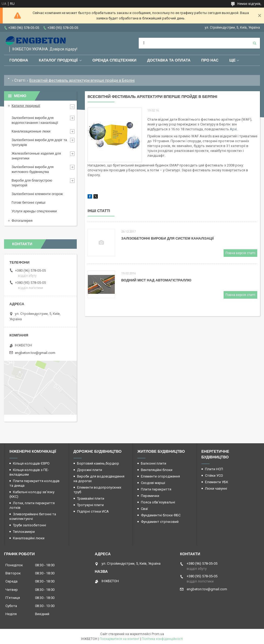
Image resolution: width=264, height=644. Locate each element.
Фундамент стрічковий (160, 522)
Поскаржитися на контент (119, 639)
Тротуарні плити (90, 505)
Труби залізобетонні (29, 525)
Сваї (144, 509)
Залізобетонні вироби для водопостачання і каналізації (35, 120)
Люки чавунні (216, 488)
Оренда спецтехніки (114, 60)
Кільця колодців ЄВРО (31, 463)
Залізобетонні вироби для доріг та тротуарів (39, 142)
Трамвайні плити (91, 498)
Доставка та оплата (169, 60)
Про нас (210, 60)
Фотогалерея (22, 221)
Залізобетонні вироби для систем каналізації (167, 238)
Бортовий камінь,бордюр (98, 463)
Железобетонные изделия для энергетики (36, 156)
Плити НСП (214, 469)
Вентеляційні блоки (157, 470)
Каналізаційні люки (29, 538)
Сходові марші (153, 483)
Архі (233, 129)
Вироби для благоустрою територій (32, 183)
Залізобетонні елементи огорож (37, 194)
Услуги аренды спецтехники (34, 211)
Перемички (150, 496)
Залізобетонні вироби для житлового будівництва (33, 169)
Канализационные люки (31, 131)
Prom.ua (158, 634)
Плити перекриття (156, 489)
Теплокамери (24, 532)
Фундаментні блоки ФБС (161, 515)
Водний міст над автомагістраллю (156, 280)
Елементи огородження (160, 476)
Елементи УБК (217, 482)
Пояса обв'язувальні (158, 502)
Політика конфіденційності (162, 639)
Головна (19, 60)
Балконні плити (154, 463)
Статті (20, 80)
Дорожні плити (90, 470)
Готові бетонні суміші (29, 202)
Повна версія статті (240, 253)
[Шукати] (255, 43)
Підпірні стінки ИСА (93, 511)
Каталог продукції (58, 60)
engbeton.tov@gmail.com (35, 353)
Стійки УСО (214, 476)
